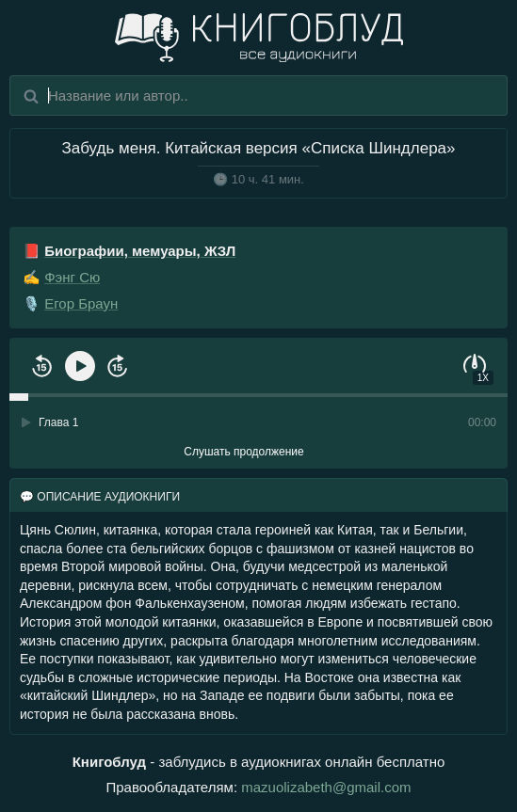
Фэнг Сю (72, 277)
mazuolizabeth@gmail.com (326, 787)
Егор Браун (81, 303)
